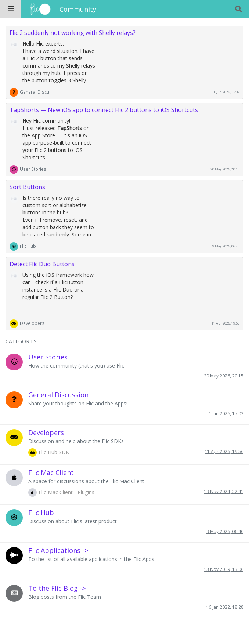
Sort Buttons (27, 187)
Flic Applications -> (58, 550)
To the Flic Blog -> (57, 588)
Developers (32, 323)
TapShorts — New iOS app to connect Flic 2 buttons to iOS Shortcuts (104, 110)
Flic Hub (28, 246)
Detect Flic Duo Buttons (42, 264)
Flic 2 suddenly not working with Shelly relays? (73, 33)
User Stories (33, 169)
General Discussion (36, 92)
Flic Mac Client (51, 473)
